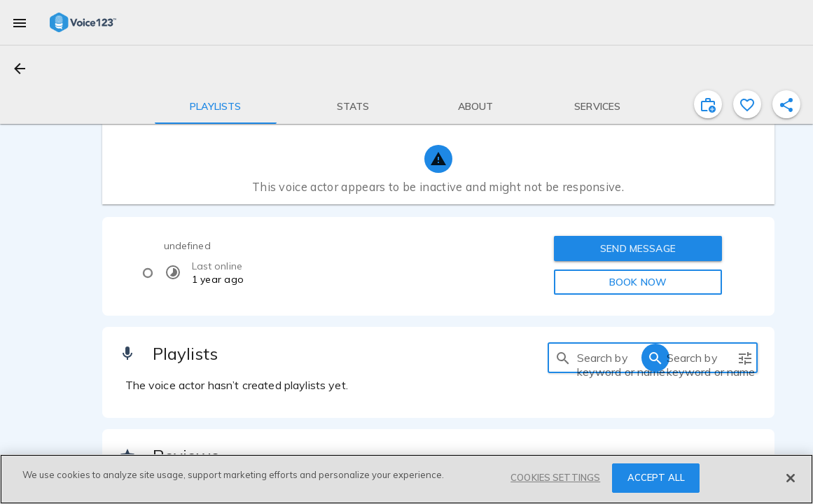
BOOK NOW (638, 282)
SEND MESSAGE (638, 248)
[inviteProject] (708, 104)
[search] (563, 358)
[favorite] (747, 104)
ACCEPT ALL (656, 477)
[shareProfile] (786, 104)
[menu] (20, 22)
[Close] (791, 478)
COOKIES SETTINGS (555, 477)
